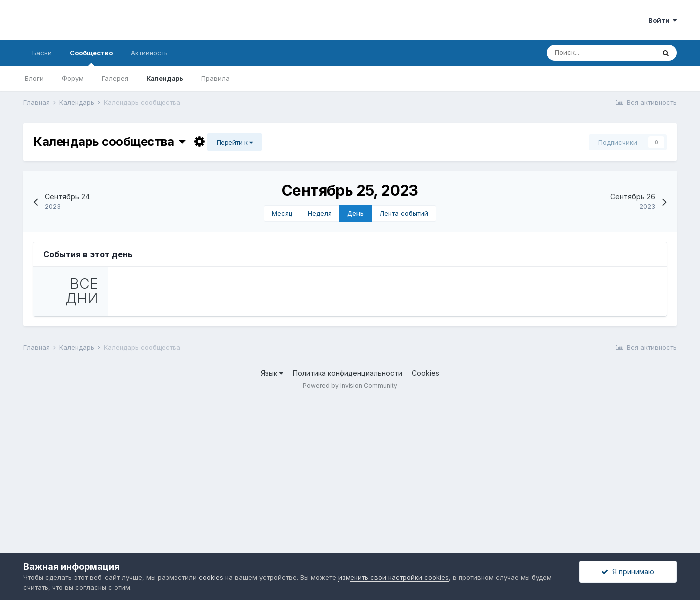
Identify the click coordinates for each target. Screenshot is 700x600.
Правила (216, 78)
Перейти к (235, 142)
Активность (149, 53)
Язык (272, 533)
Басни (42, 53)
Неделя (320, 213)
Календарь (165, 78)
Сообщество (91, 57)
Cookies (426, 533)
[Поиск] (601, 53)
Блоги (34, 78)
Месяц (282, 213)
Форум (73, 78)
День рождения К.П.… (214, 306)
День (355, 213)
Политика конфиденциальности (348, 533)
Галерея (115, 78)
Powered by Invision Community (350, 545)
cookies (211, 577)
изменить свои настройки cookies (393, 577)
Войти (662, 20)
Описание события (159, 428)
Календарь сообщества (110, 141)
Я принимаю (628, 571)
